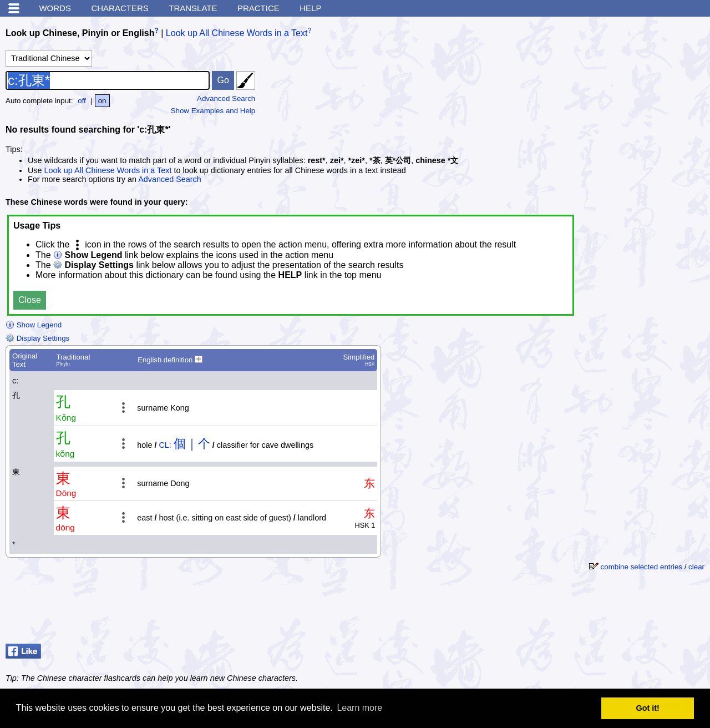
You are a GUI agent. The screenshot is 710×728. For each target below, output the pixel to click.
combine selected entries (641, 567)
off (82, 101)
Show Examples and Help (213, 111)
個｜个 (192, 444)
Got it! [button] (648, 708)
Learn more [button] (359, 708)
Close (30, 300)
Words (55, 8)
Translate (193, 8)
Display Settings (37, 338)
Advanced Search (226, 98)
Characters (120, 8)
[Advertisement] (616, 611)
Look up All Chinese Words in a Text (237, 33)
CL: (165, 445)
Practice (258, 8)
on (102, 101)
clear (696, 567)
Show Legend (34, 325)
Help (310, 8)
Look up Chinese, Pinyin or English (80, 33)
